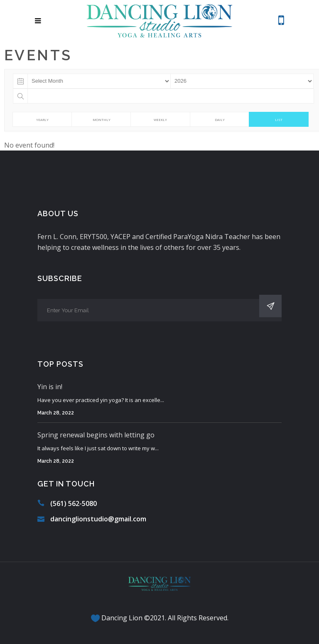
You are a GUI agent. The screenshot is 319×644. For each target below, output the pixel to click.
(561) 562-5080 (74, 503)
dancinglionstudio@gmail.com (98, 519)
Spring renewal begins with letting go (96, 435)
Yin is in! (50, 387)
